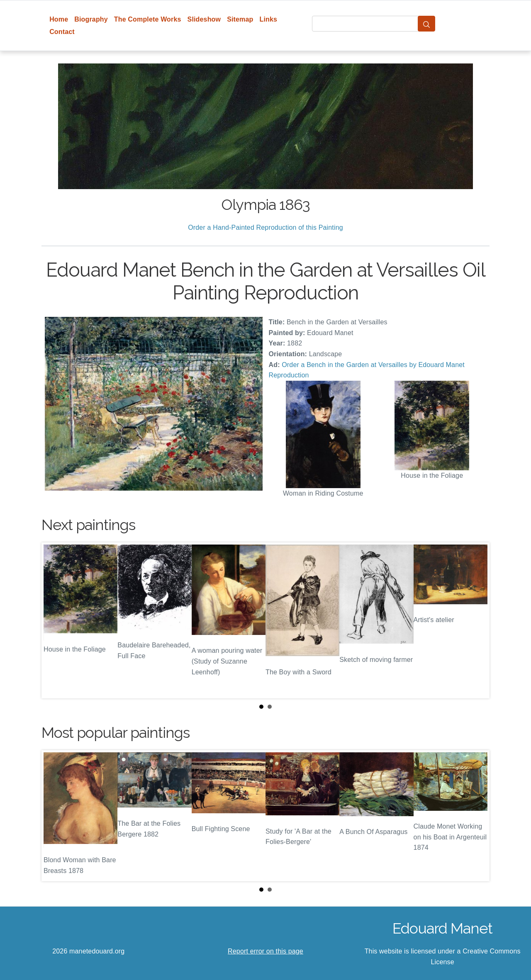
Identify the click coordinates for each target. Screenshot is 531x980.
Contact (62, 32)
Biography (91, 19)
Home (59, 19)
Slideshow (204, 19)
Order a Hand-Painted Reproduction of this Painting (265, 227)
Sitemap (240, 19)
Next (477, 620)
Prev (54, 620)
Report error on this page (265, 951)
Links (269, 19)
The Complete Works (148, 19)
